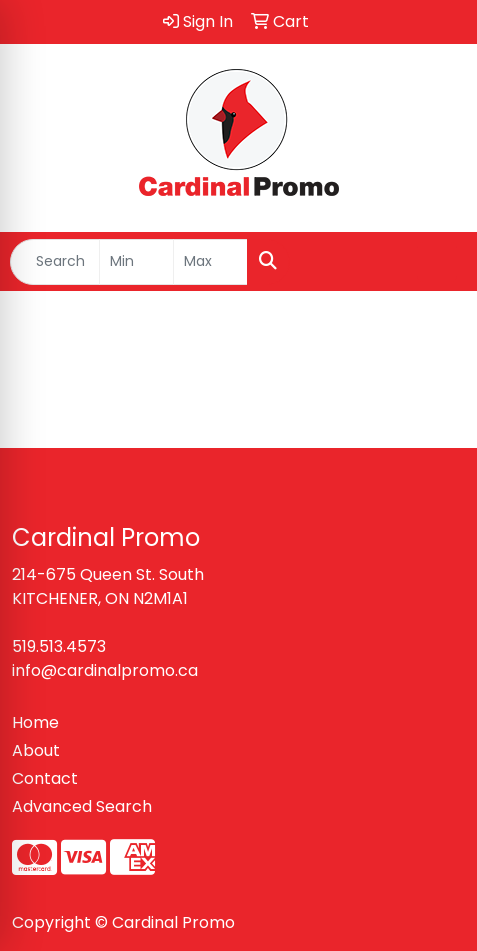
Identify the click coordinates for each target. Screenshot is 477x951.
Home (35, 722)
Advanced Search (82, 806)
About (36, 750)
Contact (45, 778)
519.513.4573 (59, 646)
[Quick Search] (55, 262)
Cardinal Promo (173, 922)
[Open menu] (437, 262)
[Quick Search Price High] (210, 262)
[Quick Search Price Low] (136, 262)
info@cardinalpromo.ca (105, 670)
